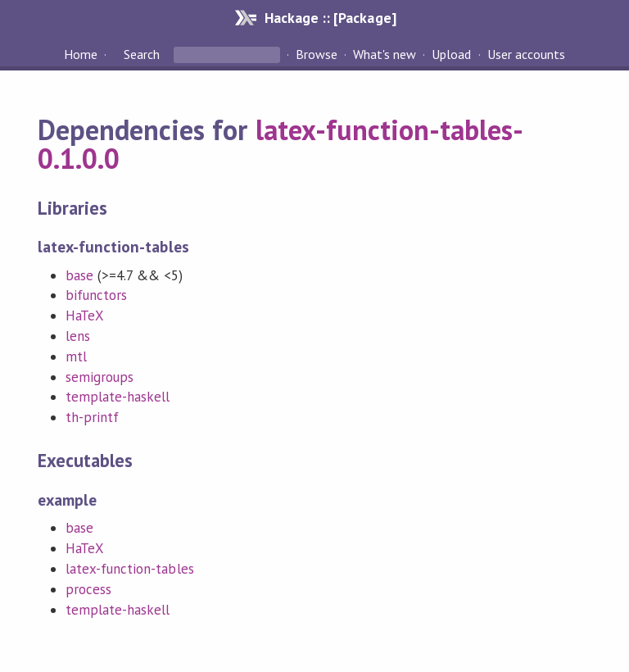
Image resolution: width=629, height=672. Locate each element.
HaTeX (85, 316)
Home (81, 54)
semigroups (100, 377)
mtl (76, 356)
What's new (385, 54)
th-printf (92, 417)
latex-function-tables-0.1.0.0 (281, 144)
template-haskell (118, 397)
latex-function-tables (130, 569)
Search (142, 54)
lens (78, 336)
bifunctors (96, 295)
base (79, 275)
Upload (451, 54)
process (88, 589)
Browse (317, 54)
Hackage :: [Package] (330, 18)
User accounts (526, 54)
